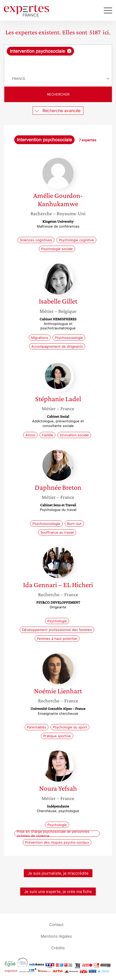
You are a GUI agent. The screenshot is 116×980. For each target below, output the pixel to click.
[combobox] (58, 58)
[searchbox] (58, 63)
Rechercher (58, 94)
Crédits (58, 948)
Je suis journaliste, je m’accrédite (58, 873)
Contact (56, 925)
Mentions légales (56, 936)
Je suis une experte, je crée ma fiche (58, 892)
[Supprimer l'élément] (69, 51)
